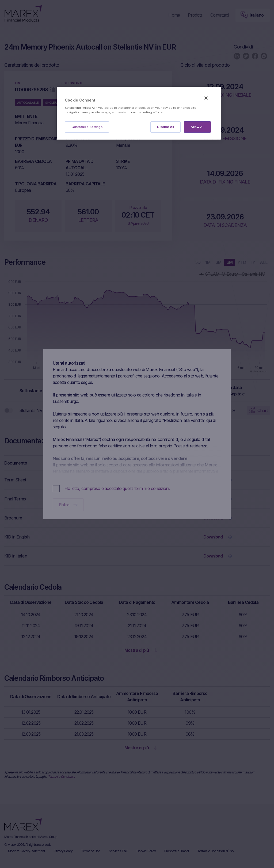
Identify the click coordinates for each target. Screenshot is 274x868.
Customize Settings (87, 127)
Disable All (165, 127)
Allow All (197, 127)
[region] (139, 113)
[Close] (206, 98)
